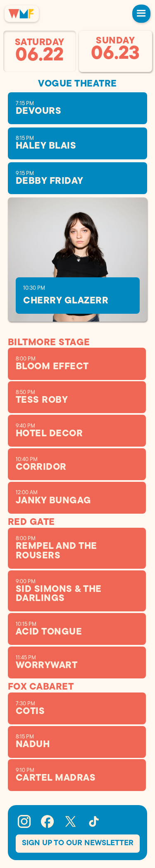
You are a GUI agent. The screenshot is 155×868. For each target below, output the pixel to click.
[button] (141, 14)
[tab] (40, 52)
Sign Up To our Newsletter (78, 843)
